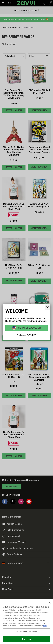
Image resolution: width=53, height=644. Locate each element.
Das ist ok (26, 639)
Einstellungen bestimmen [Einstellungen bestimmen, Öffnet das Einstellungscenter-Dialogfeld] (26, 631)
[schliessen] (47, 307)
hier (45, 626)
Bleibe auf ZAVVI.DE (26, 335)
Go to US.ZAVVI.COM (29, 328)
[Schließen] (50, 603)
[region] (26, 621)
